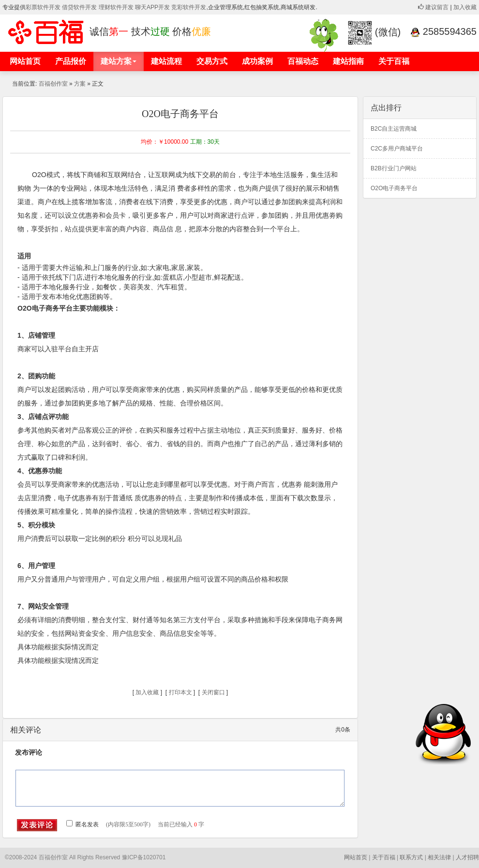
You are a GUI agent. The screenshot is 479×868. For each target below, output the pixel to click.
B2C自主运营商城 (394, 129)
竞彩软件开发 (189, 7)
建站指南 (348, 61)
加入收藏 (465, 7)
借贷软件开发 (79, 7)
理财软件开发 (117, 7)
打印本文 (180, 692)
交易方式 (212, 61)
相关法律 (439, 857)
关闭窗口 (213, 692)
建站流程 (166, 61)
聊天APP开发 (152, 7)
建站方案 (119, 61)
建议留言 (433, 7)
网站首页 (25, 61)
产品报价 (71, 61)
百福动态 (303, 61)
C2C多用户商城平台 (397, 149)
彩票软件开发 (43, 7)
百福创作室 (53, 84)
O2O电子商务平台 (394, 188)
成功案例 (257, 61)
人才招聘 (467, 857)
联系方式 (411, 857)
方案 (80, 84)
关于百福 (394, 61)
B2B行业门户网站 (394, 168)
